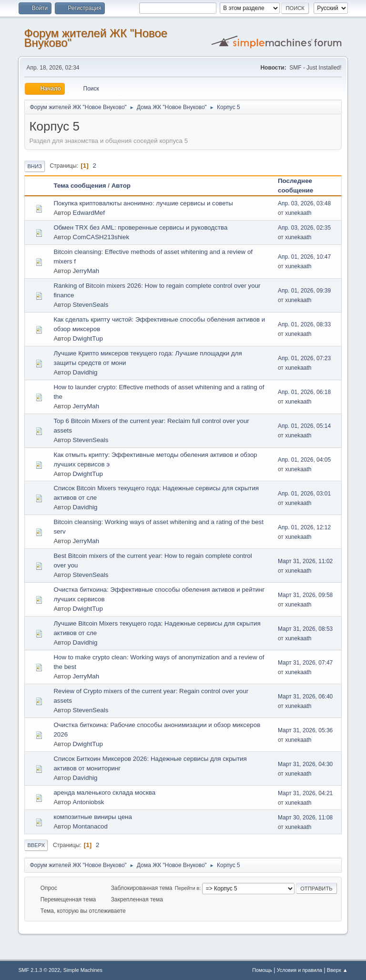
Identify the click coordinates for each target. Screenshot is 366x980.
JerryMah (86, 271)
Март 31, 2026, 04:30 (305, 764)
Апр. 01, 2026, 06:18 (304, 392)
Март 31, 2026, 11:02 (305, 561)
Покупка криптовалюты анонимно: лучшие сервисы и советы (143, 203)
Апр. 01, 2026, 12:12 (304, 527)
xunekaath (298, 213)
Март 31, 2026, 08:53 (305, 629)
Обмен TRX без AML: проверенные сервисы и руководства (140, 227)
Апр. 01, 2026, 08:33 (304, 324)
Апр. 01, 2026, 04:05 (304, 460)
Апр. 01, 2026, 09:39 (304, 291)
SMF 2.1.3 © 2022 (39, 970)
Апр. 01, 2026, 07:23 (304, 358)
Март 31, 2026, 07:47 (305, 663)
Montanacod (90, 826)
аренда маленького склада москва (104, 793)
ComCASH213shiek (101, 237)
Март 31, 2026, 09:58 (305, 595)
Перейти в (187, 888)
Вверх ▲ (337, 970)
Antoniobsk (89, 802)
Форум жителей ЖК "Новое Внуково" (96, 38)
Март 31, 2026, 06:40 (305, 697)
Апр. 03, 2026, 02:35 (304, 228)
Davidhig (85, 372)
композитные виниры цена (92, 817)
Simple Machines (83, 970)
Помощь (262, 970)
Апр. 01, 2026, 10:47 (304, 257)
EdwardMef (89, 213)
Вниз (34, 166)
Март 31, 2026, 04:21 (305, 793)
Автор (121, 186)
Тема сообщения (80, 186)
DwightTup (88, 338)
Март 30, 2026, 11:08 (305, 818)
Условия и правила (300, 970)
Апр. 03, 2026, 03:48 (304, 203)
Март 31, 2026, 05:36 (305, 730)
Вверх (36, 845)
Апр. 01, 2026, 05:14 (304, 426)
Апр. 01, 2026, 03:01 (304, 494)
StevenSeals (91, 305)
